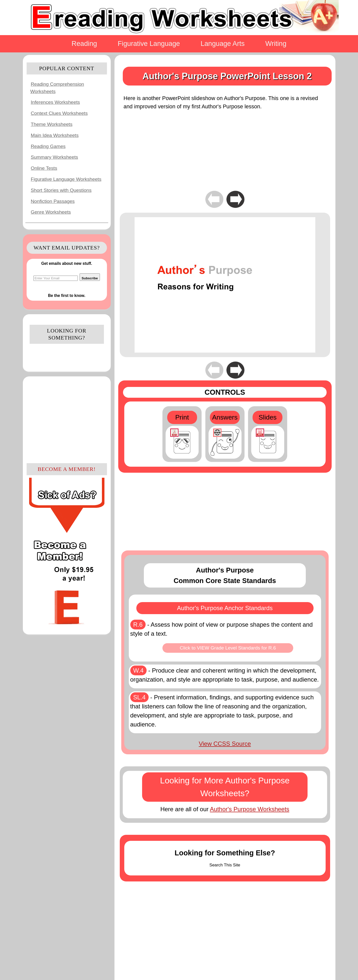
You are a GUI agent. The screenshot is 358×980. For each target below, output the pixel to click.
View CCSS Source (225, 744)
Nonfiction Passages (53, 201)
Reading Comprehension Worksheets (57, 88)
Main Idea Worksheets (55, 135)
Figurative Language (149, 44)
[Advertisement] (67, 419)
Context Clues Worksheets (59, 113)
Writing (276, 44)
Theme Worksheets (52, 124)
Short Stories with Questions (61, 190)
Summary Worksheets (54, 157)
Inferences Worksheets (55, 102)
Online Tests (44, 168)
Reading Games (48, 146)
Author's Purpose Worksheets (250, 809)
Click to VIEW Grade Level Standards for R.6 (228, 648)
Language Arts (223, 44)
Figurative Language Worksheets (66, 179)
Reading (84, 44)
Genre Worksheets (51, 212)
